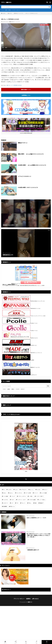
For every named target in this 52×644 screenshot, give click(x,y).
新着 (26, 642)
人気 (36, 642)
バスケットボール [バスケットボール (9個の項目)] (22, 496)
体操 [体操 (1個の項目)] (35, 503)
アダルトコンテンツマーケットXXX (24, 316)
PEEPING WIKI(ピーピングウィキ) (23, 301)
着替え (10, 10)
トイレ (3, 10)
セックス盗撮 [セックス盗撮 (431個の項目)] (44, 493)
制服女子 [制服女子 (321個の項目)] (42, 503)
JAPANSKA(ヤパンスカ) (21, 308)
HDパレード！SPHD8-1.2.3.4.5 (14, 85)
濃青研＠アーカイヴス (18, 13)
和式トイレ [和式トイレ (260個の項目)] (13, 506)
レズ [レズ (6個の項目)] (12, 503)
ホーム (5, 642)
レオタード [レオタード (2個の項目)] (6, 503)
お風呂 (6, 10)
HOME (4, 13)
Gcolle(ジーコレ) (20, 331)
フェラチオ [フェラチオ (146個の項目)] (6, 500)
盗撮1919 (30, 602)
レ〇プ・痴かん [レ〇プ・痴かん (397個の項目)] (42, 500)
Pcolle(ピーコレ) (20, 323)
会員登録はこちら (26, 95)
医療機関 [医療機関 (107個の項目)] (5, 506)
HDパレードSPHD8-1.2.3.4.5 (31, 13)
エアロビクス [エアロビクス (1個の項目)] (24, 490)
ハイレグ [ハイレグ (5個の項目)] (13, 496)
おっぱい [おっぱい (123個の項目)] (39, 490)
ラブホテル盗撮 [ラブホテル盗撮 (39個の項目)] (32, 500)
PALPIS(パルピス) (20, 338)
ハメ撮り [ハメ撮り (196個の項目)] (31, 496)
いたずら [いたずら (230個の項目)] (10, 490)
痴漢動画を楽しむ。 (7, 590)
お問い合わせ (35, 599)
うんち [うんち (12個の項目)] (16, 490)
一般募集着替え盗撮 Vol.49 (33, 550)
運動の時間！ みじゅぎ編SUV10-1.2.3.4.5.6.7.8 (31, 154)
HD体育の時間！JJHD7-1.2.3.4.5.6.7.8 (28, 187)
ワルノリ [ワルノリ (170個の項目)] (23, 503)
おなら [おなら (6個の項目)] (5, 493)
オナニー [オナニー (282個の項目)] (46, 490)
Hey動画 (18, 360)
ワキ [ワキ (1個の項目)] (17, 503)
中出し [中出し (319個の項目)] (30, 503)
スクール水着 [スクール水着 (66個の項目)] (28, 493)
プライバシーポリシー (19, 599)
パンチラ (14, 10)
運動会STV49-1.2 (23, 143)
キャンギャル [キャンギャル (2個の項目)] (19, 493)
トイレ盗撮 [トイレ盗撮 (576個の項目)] (6, 496)
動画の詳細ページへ (26, 90)
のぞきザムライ (20, 375)
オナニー (18, 10)
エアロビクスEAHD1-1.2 (24, 176)
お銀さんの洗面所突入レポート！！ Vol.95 (36, 518)
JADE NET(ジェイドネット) (22, 353)
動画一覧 (10, 13)
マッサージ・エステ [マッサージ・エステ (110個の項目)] (21, 500)
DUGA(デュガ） (20, 345)
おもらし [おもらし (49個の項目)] (11, 493)
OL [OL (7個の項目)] (4, 490)
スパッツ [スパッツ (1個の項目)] (36, 493)
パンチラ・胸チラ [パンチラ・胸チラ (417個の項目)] (40, 496)
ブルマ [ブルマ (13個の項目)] (13, 500)
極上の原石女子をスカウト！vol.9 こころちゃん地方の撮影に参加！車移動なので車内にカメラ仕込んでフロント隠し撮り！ (39, 535)
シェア (16, 642)
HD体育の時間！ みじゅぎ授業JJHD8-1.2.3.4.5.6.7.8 (32, 165)
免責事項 (28, 599)
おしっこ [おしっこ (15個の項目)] (32, 490)
